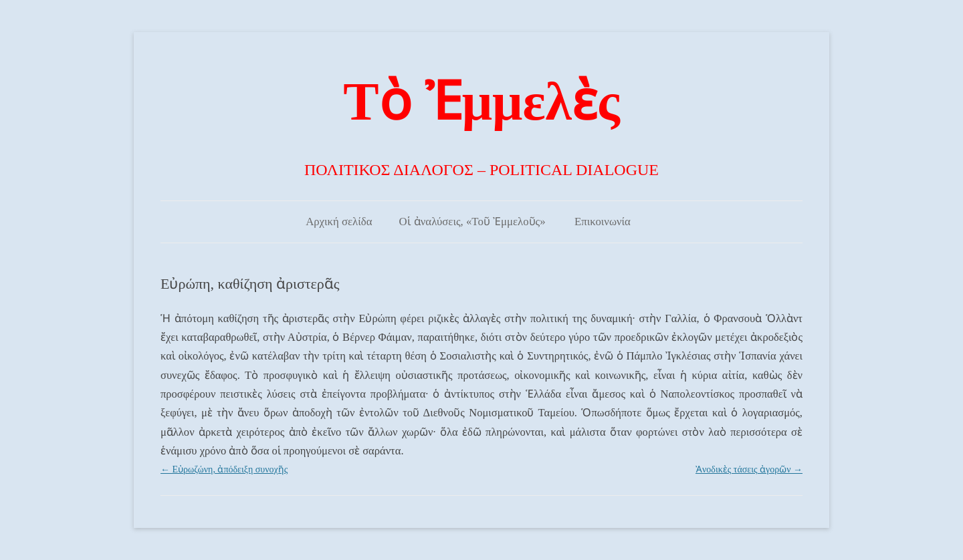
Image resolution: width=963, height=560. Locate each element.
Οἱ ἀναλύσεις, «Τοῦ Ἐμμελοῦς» (472, 222)
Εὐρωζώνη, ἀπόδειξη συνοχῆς (224, 469)
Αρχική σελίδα (339, 222)
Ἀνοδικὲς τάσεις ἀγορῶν (749, 469)
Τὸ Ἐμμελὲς (481, 102)
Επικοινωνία (603, 222)
